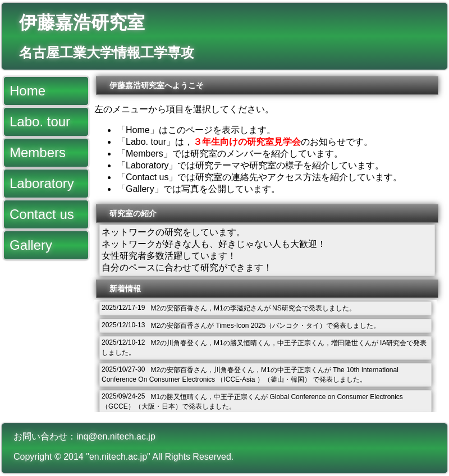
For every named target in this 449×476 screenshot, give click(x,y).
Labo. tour (40, 122)
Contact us (42, 214)
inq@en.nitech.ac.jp (116, 436)
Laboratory (42, 183)
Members (38, 152)
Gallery (31, 245)
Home (28, 91)
